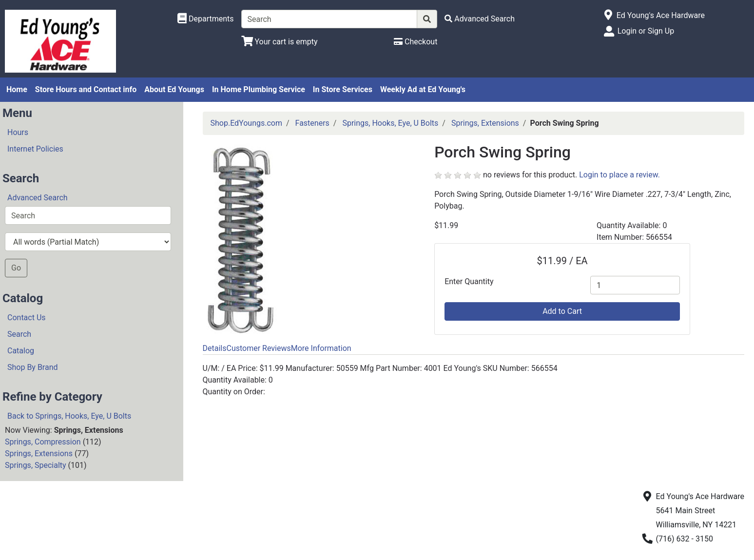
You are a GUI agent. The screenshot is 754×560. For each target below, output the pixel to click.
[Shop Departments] (206, 19)
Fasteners (312, 123)
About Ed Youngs (174, 89)
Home (17, 89)
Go (16, 268)
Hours (18, 132)
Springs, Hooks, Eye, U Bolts (390, 123)
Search (19, 334)
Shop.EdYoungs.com (246, 123)
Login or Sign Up (646, 31)
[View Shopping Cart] (280, 42)
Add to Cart (562, 311)
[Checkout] (416, 42)
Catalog (21, 351)
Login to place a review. (619, 175)
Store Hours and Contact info (86, 89)
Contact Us (27, 318)
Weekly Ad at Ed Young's (423, 89)
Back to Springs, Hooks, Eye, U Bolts (69, 416)
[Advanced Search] (480, 19)
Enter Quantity (469, 281)
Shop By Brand (33, 367)
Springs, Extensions (39, 454)
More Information (321, 348)
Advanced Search (38, 198)
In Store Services (343, 89)
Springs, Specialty (36, 465)
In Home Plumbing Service (259, 89)
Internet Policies (35, 149)
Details (215, 348)
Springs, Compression (43, 442)
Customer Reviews (258, 348)
